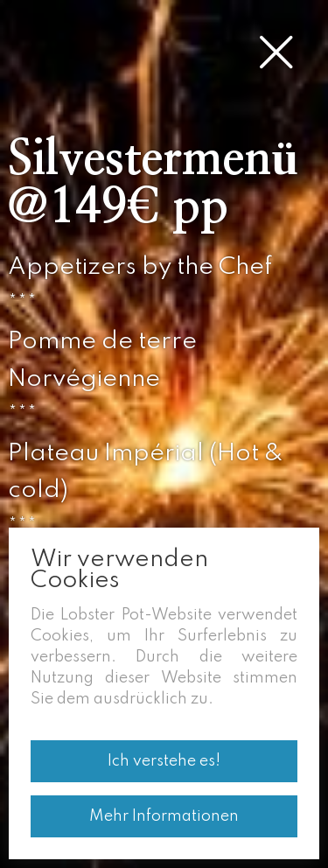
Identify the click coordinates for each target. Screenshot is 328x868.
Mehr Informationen (164, 816)
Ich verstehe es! (164, 761)
